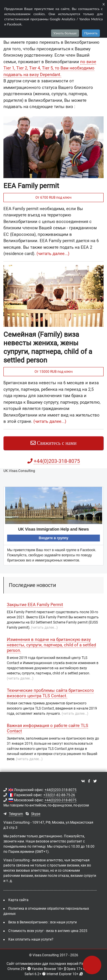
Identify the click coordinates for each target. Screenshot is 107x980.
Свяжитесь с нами (53, 443)
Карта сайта (18, 900)
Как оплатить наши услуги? (31, 939)
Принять (91, 33)
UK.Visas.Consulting (19, 471)
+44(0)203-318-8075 (60, 790)
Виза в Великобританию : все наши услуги (43, 922)
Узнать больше (65, 33)
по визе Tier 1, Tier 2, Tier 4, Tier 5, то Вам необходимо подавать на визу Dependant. (50, 68)
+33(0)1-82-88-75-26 (59, 795)
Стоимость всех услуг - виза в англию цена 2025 (48, 931)
